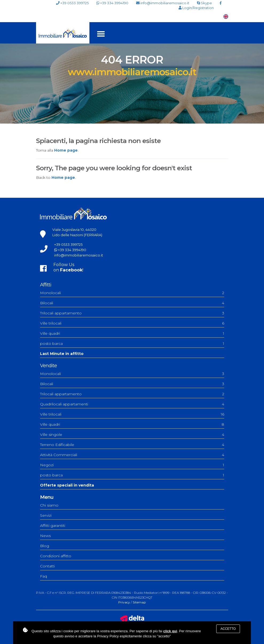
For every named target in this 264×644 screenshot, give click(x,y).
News (45, 536)
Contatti (47, 566)
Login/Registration (196, 8)
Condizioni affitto (56, 556)
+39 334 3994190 (112, 3)
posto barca (132, 343)
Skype (204, 3)
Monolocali (132, 293)
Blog (45, 546)
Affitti (46, 285)
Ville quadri (132, 333)
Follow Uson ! (68, 267)
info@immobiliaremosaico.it (163, 3)
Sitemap (139, 602)
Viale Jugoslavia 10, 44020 (74, 230)
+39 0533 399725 (72, 3)
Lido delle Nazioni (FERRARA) (77, 235)
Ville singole (132, 434)
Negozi (132, 465)
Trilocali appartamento (132, 313)
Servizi (46, 515)
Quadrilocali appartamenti (132, 404)
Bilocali (132, 303)
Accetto (228, 629)
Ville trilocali (132, 323)
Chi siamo (49, 505)
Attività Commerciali (132, 455)
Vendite (48, 366)
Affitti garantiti (53, 526)
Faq (44, 576)
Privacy (124, 602)
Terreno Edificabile (132, 445)
